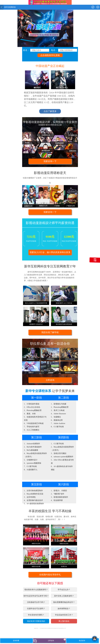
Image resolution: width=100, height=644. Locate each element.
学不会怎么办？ (64, 590)
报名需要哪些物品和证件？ (64, 602)
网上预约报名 (64, 621)
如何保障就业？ (64, 609)
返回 (2, 7)
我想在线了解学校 (50, 332)
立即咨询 (50, 380)
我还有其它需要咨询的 (36, 621)
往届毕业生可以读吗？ (36, 609)
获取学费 (95, 260)
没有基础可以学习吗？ (36, 602)
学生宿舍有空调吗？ (36, 615)
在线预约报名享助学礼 (50, 575)
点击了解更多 (50, 111)
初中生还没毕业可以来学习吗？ (36, 596)
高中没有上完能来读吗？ (64, 596)
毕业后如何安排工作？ (64, 615)
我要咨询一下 (50, 161)
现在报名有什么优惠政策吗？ (36, 590)
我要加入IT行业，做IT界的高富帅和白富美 (50, 252)
